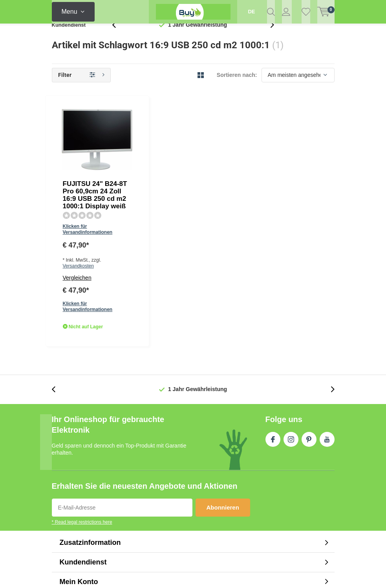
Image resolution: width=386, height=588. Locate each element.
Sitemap (324, 521)
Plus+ (260, 573)
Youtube (327, 311)
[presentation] (118, 37)
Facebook (273, 311)
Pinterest (309, 311)
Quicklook (223, 204)
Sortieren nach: (237, 87)
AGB (274, 521)
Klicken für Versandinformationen (177, 151)
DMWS (239, 573)
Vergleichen (155, 175)
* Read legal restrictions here (82, 395)
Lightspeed (186, 573)
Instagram (291, 311)
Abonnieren (223, 381)
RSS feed (297, 521)
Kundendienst (69, 37)
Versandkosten (198, 163)
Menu (70, 12)
